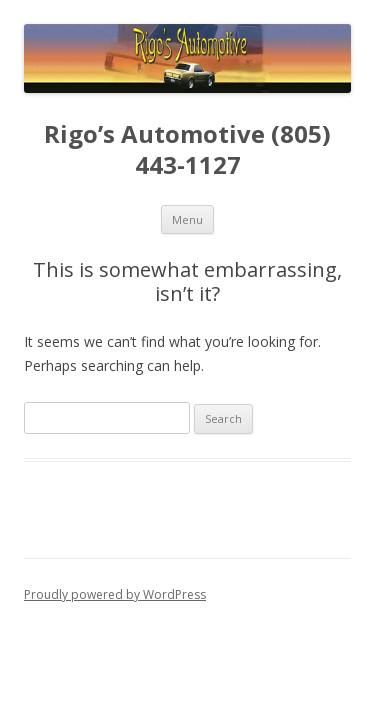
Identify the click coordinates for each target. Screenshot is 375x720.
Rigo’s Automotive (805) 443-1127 (187, 150)
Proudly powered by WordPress (115, 594)
